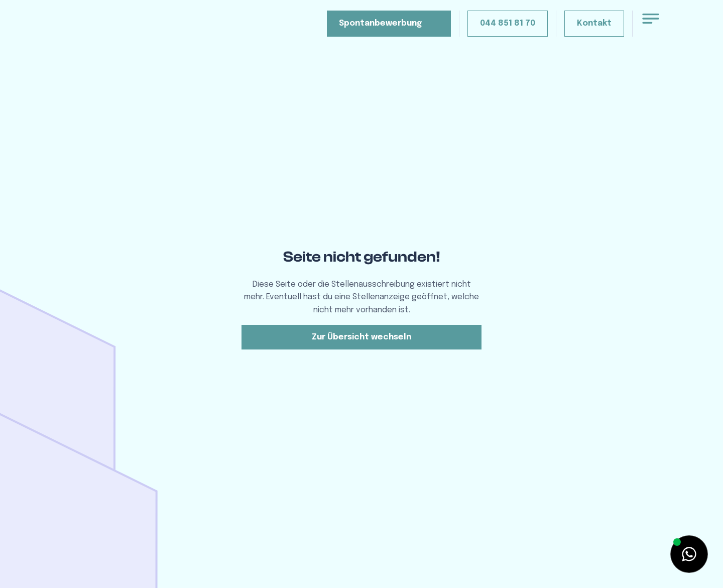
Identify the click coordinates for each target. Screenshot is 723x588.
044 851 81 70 (508, 23)
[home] (117, 32)
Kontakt (594, 23)
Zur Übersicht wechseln (361, 337)
